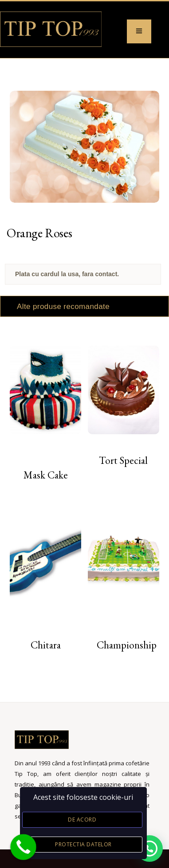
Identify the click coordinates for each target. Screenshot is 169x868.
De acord (82, 820)
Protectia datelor (83, 844)
